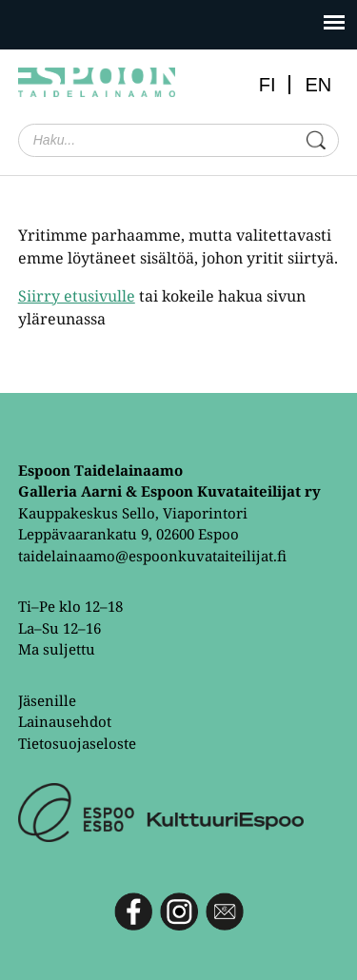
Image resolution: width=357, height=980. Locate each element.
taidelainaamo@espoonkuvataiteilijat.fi (152, 556)
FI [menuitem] (268, 85)
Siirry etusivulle (77, 296)
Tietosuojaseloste (77, 743)
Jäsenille (47, 700)
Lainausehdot (65, 721)
